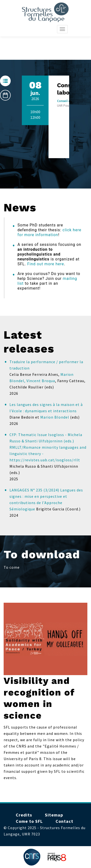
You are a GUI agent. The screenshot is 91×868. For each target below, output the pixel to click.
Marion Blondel (55, 417)
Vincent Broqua (41, 381)
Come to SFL (29, 821)
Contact (64, 821)
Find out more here (46, 264)
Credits (24, 815)
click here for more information (49, 232)
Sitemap (54, 815)
